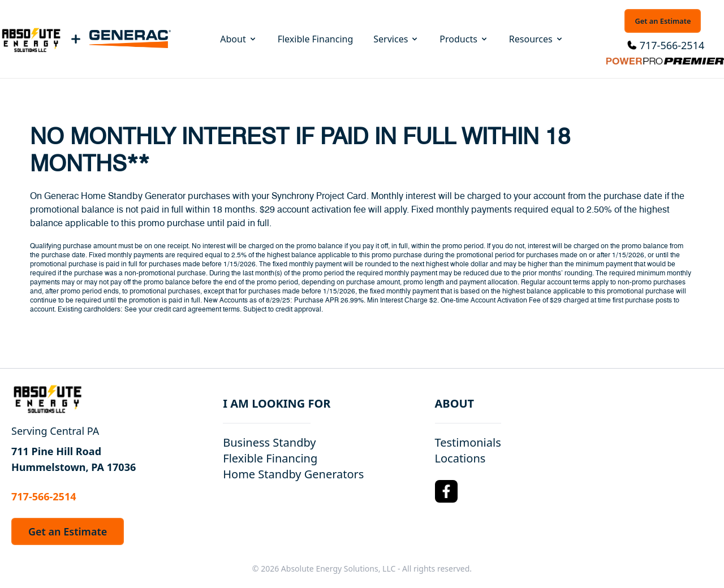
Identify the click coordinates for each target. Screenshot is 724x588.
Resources (536, 39)
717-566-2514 (672, 45)
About (238, 39)
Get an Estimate (663, 21)
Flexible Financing (316, 39)
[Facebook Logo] (446, 491)
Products (464, 39)
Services (396, 39)
